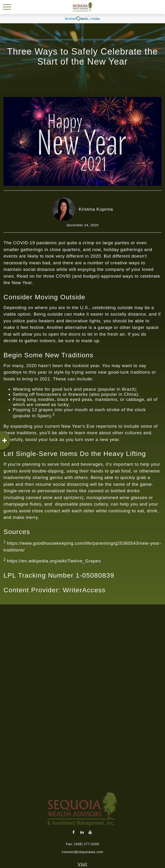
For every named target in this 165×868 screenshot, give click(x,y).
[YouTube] (90, 832)
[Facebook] (74, 832)
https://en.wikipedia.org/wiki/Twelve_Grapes (54, 561)
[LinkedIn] (82, 832)
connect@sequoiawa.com (82, 852)
